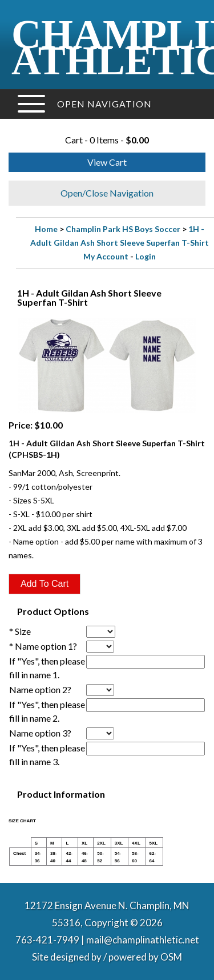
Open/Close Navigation (107, 193)
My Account (106, 256)
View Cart (107, 162)
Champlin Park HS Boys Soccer (123, 229)
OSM (171, 957)
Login (146, 256)
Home (46, 229)
